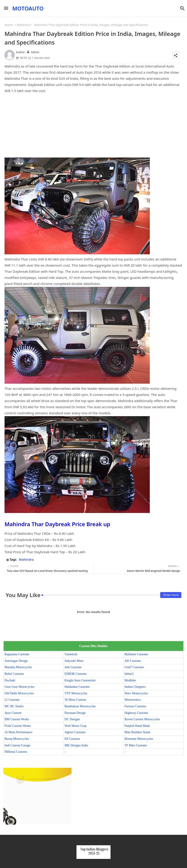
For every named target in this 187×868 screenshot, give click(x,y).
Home (9, 25)
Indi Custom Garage (17, 745)
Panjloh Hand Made (137, 726)
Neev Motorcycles (136, 693)
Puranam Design (75, 713)
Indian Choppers (135, 687)
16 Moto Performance (18, 732)
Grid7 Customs (134, 667)
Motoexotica (133, 700)
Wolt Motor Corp (75, 726)
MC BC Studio (14, 706)
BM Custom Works (17, 719)
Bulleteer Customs (136, 654)
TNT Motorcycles (76, 693)
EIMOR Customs (76, 674)
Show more (171, 595)
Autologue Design (16, 661)
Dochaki (10, 680)
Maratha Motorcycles (18, 667)
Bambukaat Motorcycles (80, 706)
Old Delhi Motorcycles (19, 693)
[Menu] (6, 8)
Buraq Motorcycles (17, 739)
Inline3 (129, 674)
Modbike (130, 680)
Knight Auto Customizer (80, 680)
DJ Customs (72, 739)
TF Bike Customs (136, 745)
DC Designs (72, 719)
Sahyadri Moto (74, 661)
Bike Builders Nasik (138, 732)
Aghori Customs (75, 732)
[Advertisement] (93, 126)
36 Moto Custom (75, 700)
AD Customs (133, 661)
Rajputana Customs (17, 654)
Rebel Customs (14, 674)
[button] (182, 8)
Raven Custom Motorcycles (142, 719)
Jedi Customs (73, 667)
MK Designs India (76, 745)
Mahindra (23, 25)
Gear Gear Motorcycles (19, 687)
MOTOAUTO (28, 8)
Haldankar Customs (77, 687)
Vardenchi (71, 654)
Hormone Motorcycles (139, 739)
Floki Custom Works (18, 726)
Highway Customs (136, 713)
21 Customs (12, 700)
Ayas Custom (13, 713)
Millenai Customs (16, 752)
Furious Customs (135, 706)
